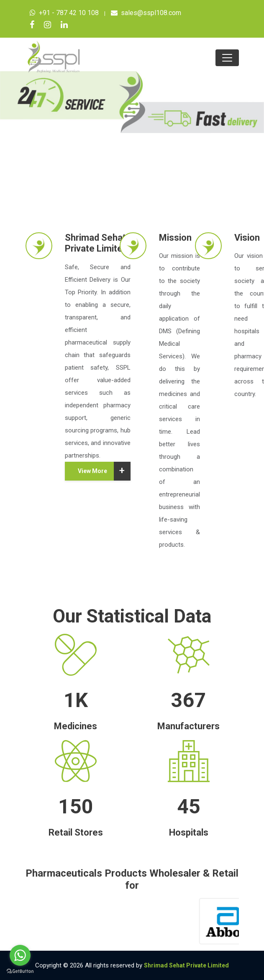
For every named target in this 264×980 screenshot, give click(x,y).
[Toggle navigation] (227, 58)
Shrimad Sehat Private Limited (186, 965)
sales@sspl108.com (146, 13)
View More (104, 471)
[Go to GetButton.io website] (20, 971)
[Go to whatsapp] (20, 955)
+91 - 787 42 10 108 (64, 13)
